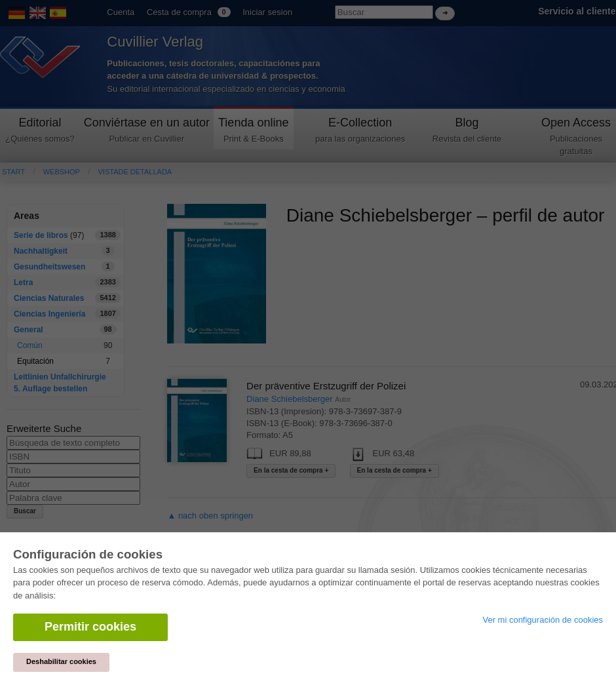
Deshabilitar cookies (61, 661)
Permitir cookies (90, 627)
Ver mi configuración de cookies (543, 620)
